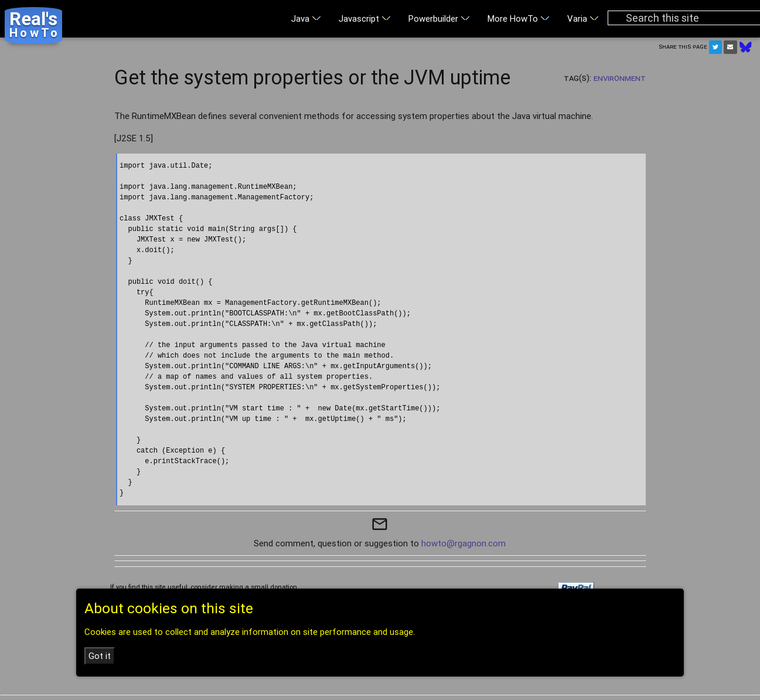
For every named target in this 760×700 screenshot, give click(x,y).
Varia (583, 18)
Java (306, 18)
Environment (620, 78)
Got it (100, 656)
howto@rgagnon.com (464, 543)
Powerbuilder (439, 18)
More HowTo (519, 18)
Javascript (365, 18)
